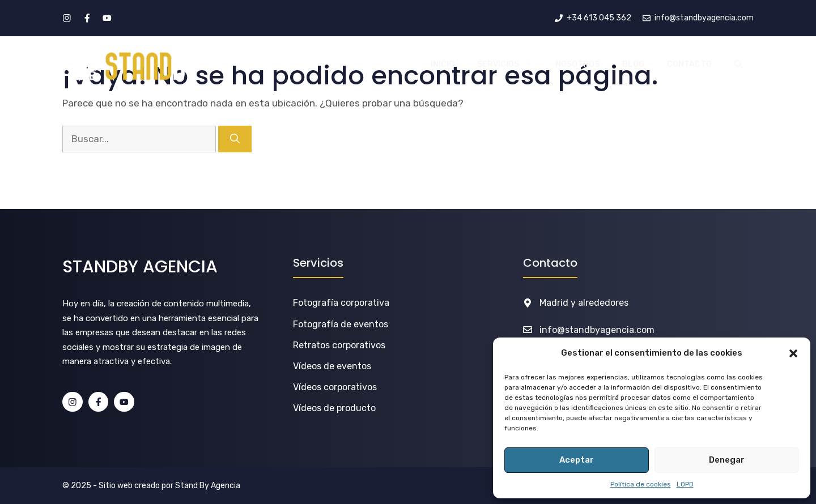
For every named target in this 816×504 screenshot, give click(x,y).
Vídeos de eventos (332, 366)
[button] (793, 353)
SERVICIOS (511, 65)
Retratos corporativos (339, 345)
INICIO (443, 64)
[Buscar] (235, 139)
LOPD (685, 484)
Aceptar (577, 460)
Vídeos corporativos (335, 387)
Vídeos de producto (334, 408)
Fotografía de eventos (341, 324)
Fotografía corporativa (341, 303)
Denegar (727, 460)
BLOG (633, 64)
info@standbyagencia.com (597, 330)
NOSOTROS (577, 64)
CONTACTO (689, 64)
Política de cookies (641, 484)
